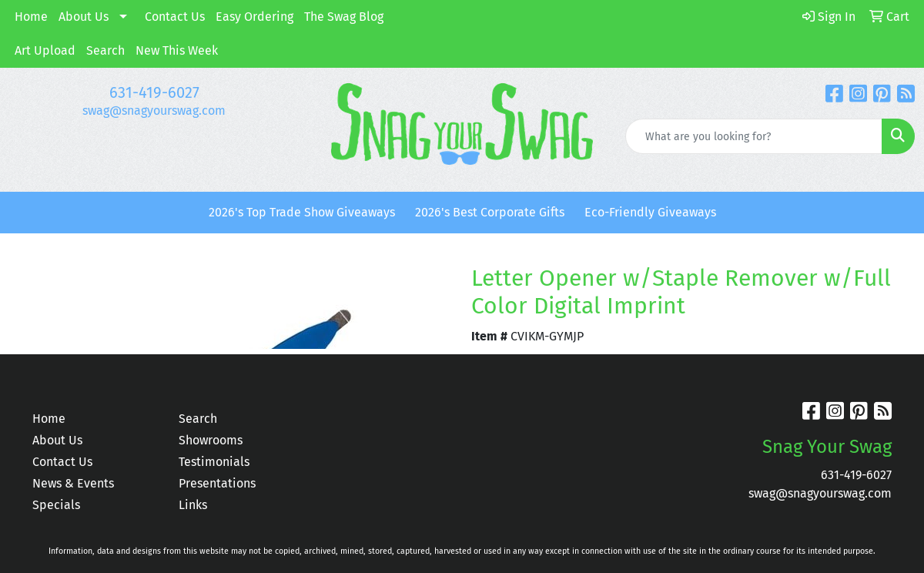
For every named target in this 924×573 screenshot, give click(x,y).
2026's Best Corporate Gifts (490, 212)
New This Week (177, 50)
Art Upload (45, 50)
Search (105, 50)
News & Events (73, 483)
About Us (84, 17)
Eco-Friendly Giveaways (650, 212)
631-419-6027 (154, 92)
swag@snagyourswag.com (154, 111)
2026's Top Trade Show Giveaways (302, 212)
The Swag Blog (344, 17)
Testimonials (214, 462)
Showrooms (211, 440)
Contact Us (175, 17)
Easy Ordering (254, 17)
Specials (56, 505)
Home (31, 17)
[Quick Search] (754, 136)
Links (193, 505)
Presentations (217, 483)
